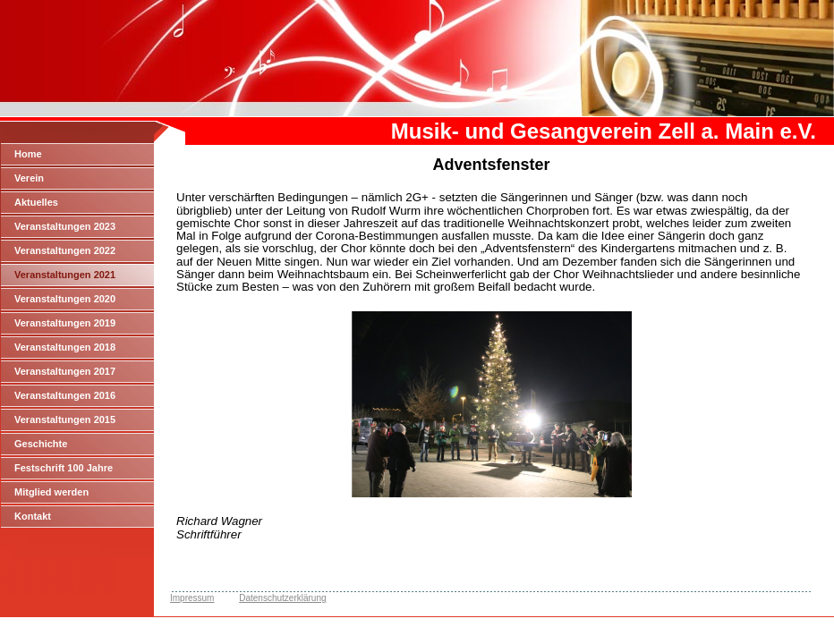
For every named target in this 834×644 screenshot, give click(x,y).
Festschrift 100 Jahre (64, 468)
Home (28, 154)
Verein (29, 178)
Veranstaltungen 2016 (65, 395)
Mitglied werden (51, 492)
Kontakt (33, 516)
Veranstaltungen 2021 (65, 275)
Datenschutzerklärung (282, 598)
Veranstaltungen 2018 (65, 347)
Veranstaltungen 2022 (65, 250)
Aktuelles (36, 202)
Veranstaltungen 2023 (65, 226)
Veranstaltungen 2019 (65, 323)
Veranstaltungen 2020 (65, 299)
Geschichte (41, 444)
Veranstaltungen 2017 (65, 371)
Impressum (192, 598)
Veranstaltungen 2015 (65, 419)
